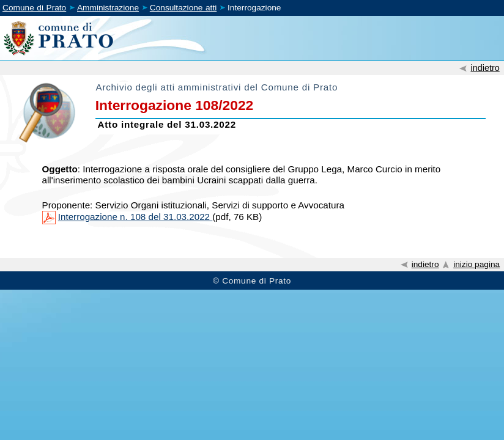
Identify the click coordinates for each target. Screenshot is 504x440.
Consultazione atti (183, 8)
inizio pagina (476, 264)
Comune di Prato (34, 8)
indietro (485, 68)
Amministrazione (108, 8)
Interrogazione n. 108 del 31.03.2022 (135, 217)
